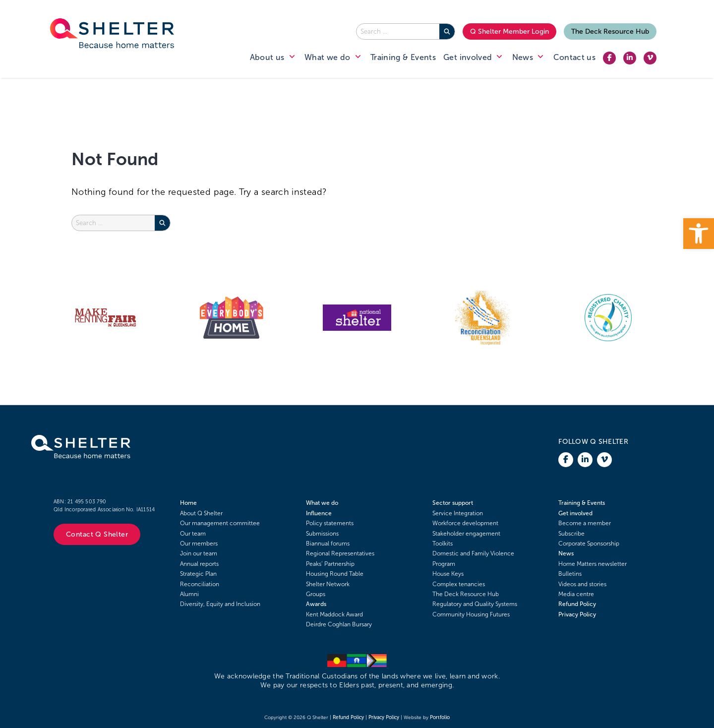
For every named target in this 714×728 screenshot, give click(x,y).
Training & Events (582, 503)
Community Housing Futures (471, 614)
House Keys (448, 574)
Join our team (199, 553)
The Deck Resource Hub (610, 31)
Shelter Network (328, 584)
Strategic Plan (198, 574)
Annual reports (199, 564)
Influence (319, 513)
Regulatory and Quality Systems (475, 604)
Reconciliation (200, 584)
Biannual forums (328, 544)
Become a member (585, 523)
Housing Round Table (335, 574)
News (566, 553)
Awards (316, 604)
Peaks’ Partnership (330, 564)
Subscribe (571, 534)
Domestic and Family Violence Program (473, 558)
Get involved (575, 513)
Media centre (576, 594)
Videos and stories (582, 584)
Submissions (322, 534)
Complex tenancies (459, 584)
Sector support (453, 503)
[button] (699, 234)
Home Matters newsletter (593, 564)
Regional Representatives (340, 553)
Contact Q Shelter (97, 534)
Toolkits (443, 544)
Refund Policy (577, 604)
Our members (199, 544)
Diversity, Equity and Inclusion (220, 604)
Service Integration (458, 513)
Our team (193, 534)
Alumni (189, 594)
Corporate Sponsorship (589, 544)
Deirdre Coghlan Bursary (339, 624)
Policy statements (330, 523)
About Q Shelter (201, 513)
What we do (322, 503)
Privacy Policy (577, 614)
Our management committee (220, 523)
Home (188, 503)
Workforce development (465, 523)
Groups (316, 594)
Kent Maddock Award (334, 614)
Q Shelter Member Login (509, 31)
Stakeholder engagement (466, 534)
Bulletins (570, 574)
